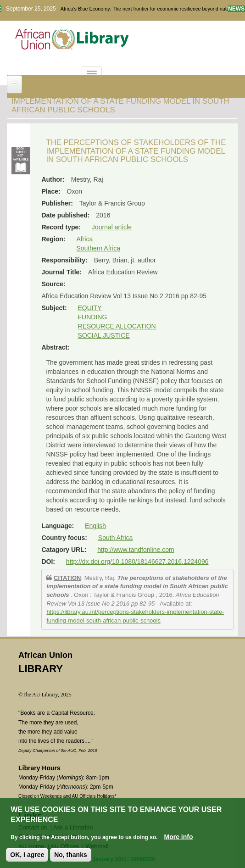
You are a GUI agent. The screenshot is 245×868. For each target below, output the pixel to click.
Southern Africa (98, 248)
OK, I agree (27, 856)
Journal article (112, 227)
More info (179, 838)
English (95, 526)
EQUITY (90, 308)
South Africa (116, 538)
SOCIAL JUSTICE (104, 335)
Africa (84, 239)
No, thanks (71, 856)
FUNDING (93, 317)
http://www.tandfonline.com (136, 550)
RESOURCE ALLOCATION (117, 326)
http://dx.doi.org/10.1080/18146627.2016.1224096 (137, 562)
